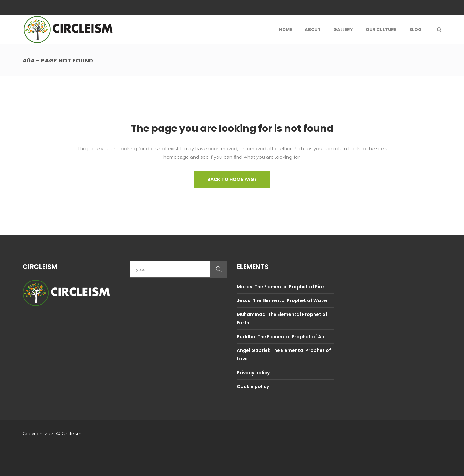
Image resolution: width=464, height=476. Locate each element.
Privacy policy (253, 373)
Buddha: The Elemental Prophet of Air (281, 337)
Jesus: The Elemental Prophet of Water (282, 300)
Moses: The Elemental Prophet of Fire (280, 287)
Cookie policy (253, 386)
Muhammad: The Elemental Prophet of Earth (282, 319)
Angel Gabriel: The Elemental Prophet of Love (284, 355)
